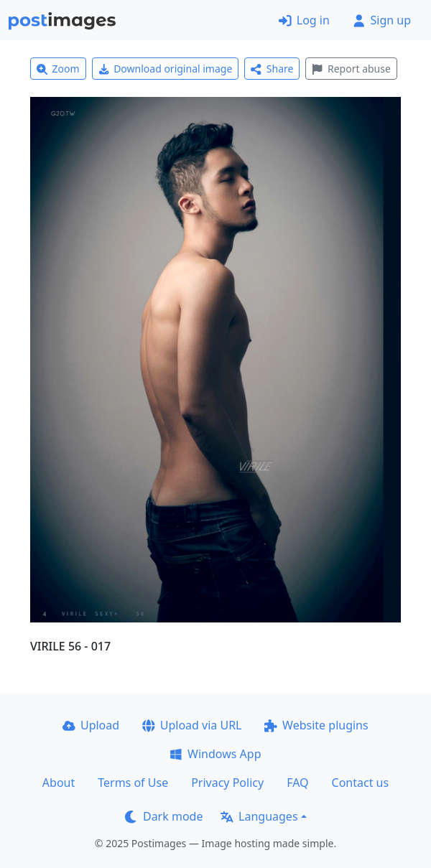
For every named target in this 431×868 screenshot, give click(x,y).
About (59, 783)
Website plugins (316, 725)
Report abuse (351, 69)
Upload (91, 725)
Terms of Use (133, 783)
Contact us (361, 783)
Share (272, 69)
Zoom (58, 69)
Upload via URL (192, 725)
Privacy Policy (227, 783)
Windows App (215, 754)
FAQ (297, 783)
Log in (304, 20)
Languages (259, 816)
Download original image (166, 69)
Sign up (382, 20)
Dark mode (164, 816)
